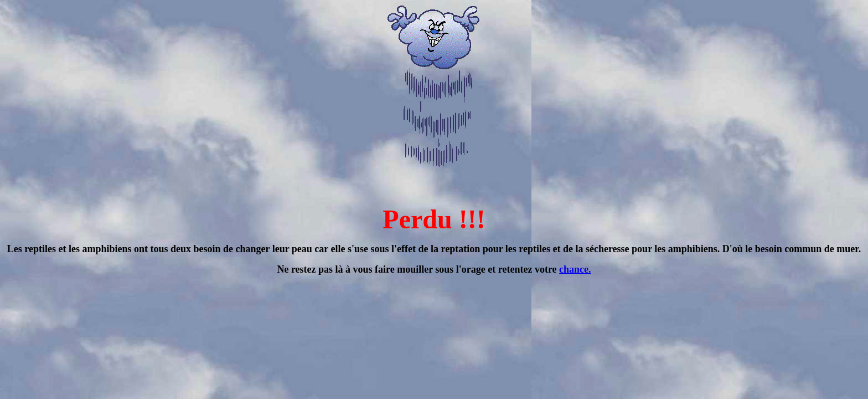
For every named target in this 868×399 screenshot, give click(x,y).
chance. (575, 269)
